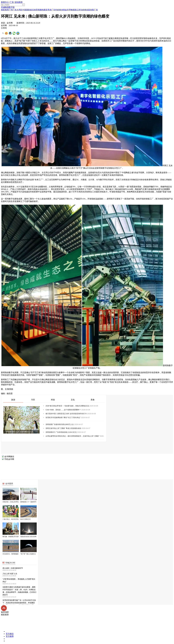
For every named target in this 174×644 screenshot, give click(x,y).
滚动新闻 (19, 2)
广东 (12, 2)
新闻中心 (5, 2)
